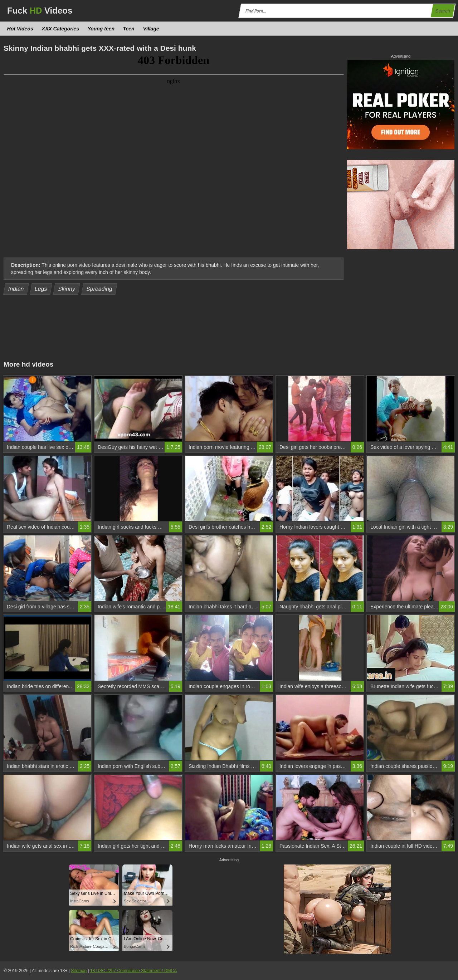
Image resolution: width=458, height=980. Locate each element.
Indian (16, 289)
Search (443, 11)
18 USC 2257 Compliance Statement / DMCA (133, 971)
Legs (41, 289)
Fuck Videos (40, 11)
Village (151, 29)
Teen (129, 29)
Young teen (101, 29)
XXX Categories (60, 29)
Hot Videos (20, 29)
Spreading (99, 289)
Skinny (67, 289)
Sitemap (79, 971)
